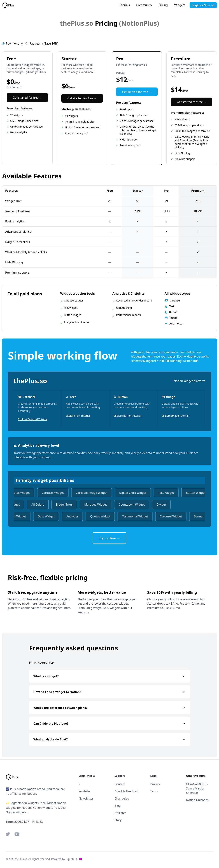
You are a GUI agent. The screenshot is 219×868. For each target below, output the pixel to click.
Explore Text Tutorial (78, 416)
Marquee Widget (93, 505)
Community (144, 5)
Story (118, 820)
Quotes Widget (22, 493)
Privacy (155, 784)
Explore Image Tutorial (175, 416)
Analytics (75, 516)
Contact (120, 784)
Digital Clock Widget (135, 493)
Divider (159, 505)
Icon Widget (20, 516)
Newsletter (86, 798)
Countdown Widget (129, 505)
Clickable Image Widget (94, 493)
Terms (154, 791)
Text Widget (168, 493)
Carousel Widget (55, 493)
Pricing (163, 5)
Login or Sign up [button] (203, 5)
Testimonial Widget (137, 516)
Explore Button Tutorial (127, 416)
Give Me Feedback (127, 791)
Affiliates (120, 813)
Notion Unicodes (197, 800)
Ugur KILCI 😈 (74, 859)
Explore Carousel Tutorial (33, 419)
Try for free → (109, 538)
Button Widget (198, 493)
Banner (201, 516)
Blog (118, 806)
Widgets (180, 5)
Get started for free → (27, 98)
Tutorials (124, 5)
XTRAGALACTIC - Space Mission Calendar (197, 788)
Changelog (122, 798)
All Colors (35, 505)
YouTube (85, 791)
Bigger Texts (62, 505)
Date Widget (49, 516)
